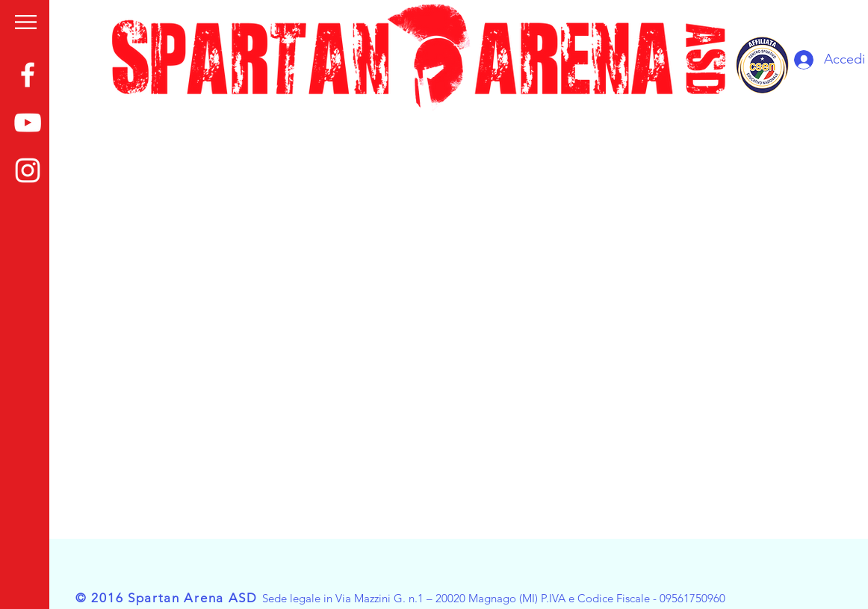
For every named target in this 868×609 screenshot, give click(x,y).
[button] (26, 22)
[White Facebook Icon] (28, 75)
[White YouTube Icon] (28, 123)
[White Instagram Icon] (28, 170)
